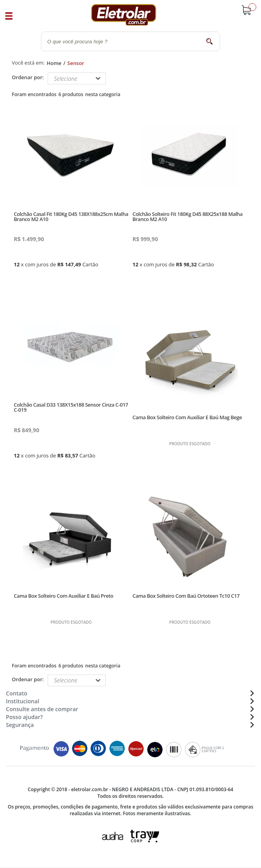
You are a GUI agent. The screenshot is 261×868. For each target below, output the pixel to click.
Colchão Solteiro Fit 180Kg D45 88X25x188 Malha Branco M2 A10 (187, 217)
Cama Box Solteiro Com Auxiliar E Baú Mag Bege (187, 417)
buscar (209, 41)
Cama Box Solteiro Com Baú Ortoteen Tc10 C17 (186, 596)
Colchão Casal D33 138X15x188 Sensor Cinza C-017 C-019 (71, 407)
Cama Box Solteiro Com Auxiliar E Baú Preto (64, 596)
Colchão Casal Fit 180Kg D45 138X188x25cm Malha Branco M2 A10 (71, 217)
